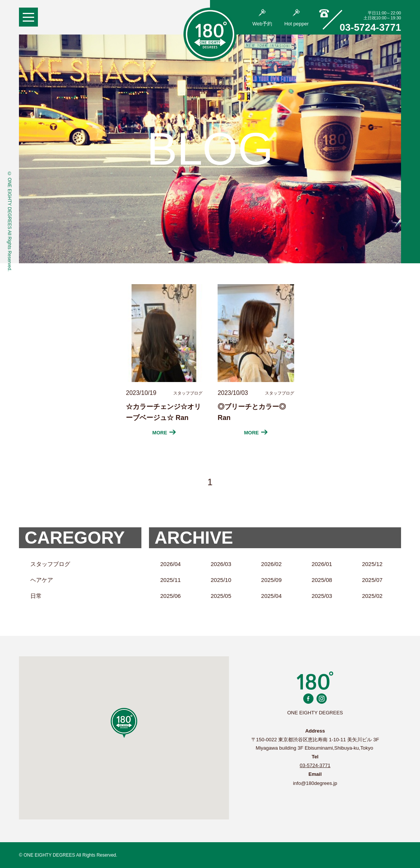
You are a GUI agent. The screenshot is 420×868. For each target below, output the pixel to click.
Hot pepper (296, 18)
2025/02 (372, 596)
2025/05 (221, 596)
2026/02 (271, 564)
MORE (164, 433)
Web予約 (262, 18)
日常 (36, 596)
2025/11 (171, 580)
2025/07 (372, 580)
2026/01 (322, 564)
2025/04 (271, 596)
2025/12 (372, 564)
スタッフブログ (50, 564)
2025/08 (322, 580)
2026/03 (221, 564)
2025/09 (271, 580)
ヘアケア (42, 580)
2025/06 (171, 596)
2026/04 (171, 564)
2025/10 (221, 580)
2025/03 (322, 596)
